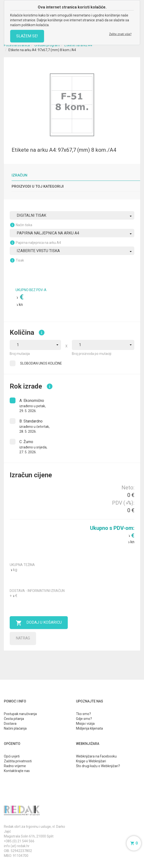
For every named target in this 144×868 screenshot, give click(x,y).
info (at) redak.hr (17, 846)
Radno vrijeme (15, 766)
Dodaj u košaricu (39, 623)
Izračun (19, 175)
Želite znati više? (120, 34)
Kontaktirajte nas (17, 771)
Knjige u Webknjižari (91, 761)
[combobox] (72, 215)
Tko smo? (83, 714)
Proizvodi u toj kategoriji (38, 186)
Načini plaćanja (15, 728)
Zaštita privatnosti (18, 761)
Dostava (10, 724)
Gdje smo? (84, 719)
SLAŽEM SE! (27, 36)
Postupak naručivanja (20, 714)
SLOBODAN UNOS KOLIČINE (41, 363)
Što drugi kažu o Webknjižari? (98, 766)
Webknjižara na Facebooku (96, 756)
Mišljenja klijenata (89, 728)
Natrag (23, 638)
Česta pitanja (14, 719)
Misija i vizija (85, 724)
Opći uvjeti (12, 756)
